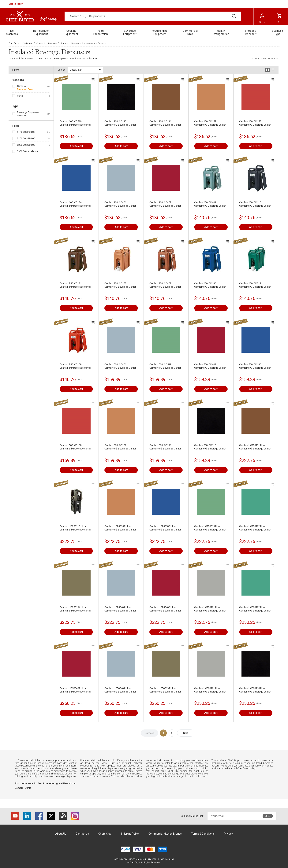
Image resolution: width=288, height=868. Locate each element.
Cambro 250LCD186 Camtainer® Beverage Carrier (210, 285)
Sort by (61, 70)
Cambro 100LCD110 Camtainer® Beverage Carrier (120, 123)
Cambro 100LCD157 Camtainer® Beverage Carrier (210, 123)
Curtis (20, 96)
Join (268, 816)
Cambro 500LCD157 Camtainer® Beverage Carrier (120, 447)
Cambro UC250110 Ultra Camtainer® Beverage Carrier (75, 528)
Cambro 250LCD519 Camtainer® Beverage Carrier (255, 285)
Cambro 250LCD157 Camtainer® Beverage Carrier (120, 285)
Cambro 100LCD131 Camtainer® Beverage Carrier (165, 123)
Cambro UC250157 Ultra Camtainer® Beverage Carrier (120, 528)
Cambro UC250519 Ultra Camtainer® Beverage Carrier (210, 528)
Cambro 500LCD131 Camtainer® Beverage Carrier (165, 447)
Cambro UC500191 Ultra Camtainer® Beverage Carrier (210, 690)
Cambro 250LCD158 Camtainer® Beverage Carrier (75, 366)
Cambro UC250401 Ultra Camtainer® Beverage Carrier (120, 609)
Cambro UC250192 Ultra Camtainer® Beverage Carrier (255, 528)
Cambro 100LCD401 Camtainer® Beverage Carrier (120, 204)
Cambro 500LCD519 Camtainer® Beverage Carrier (165, 366)
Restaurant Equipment (34, 43)
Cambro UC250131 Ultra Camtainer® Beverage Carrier (255, 447)
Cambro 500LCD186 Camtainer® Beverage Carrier (255, 366)
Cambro (21, 86)
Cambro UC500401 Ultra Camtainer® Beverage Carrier (120, 690)
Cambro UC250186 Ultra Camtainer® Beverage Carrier (165, 528)
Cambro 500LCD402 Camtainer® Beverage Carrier (210, 366)
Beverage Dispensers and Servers (88, 43)
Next (186, 733)
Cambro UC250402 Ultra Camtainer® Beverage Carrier (165, 609)
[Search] (153, 16)
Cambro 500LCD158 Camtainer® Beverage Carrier (75, 447)
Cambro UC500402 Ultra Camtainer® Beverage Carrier (75, 690)
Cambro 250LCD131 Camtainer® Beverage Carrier (75, 285)
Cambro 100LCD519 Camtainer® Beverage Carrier (75, 123)
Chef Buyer (14, 43)
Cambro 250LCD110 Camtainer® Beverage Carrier (255, 204)
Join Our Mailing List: (192, 816)
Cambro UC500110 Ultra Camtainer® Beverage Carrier (255, 690)
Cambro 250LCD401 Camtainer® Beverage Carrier (210, 204)
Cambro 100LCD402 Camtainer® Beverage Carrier (165, 204)
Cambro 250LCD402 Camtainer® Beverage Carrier (165, 285)
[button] (16, 4)
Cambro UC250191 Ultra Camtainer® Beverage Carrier (210, 609)
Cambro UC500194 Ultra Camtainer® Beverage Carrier (165, 690)
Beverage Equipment (58, 43)
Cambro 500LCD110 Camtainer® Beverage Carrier (210, 447)
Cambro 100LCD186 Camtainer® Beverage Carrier (75, 204)
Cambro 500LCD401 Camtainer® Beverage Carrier (120, 366)
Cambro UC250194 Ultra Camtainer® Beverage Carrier (75, 609)
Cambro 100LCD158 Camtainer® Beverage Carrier (255, 123)
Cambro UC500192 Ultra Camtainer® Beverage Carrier (255, 609)
